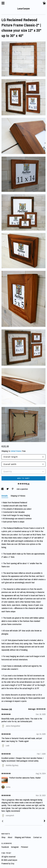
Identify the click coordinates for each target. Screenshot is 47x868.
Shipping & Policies (18, 496)
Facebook (5, 847)
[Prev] (3, 821)
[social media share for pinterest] (13, 489)
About (10, 837)
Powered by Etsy (8, 863)
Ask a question (22, 489)
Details (5, 496)
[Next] (44, 821)
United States (16, 451)
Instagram (15, 847)
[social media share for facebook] (3, 489)
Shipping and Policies (23, 837)
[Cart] (44, 4)
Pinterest (25, 847)
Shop (4, 837)
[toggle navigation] (3, 3)
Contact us (37, 837)
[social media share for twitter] (8, 489)
